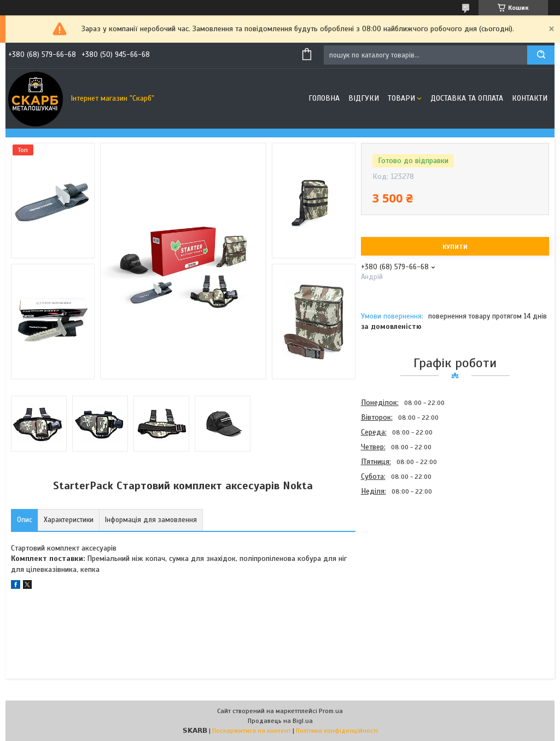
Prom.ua (331, 711)
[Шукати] (541, 55)
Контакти (530, 98)
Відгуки (364, 98)
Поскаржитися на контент (252, 731)
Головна (324, 98)
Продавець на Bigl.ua (280, 721)
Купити (455, 247)
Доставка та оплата (467, 98)
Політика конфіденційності (337, 731)
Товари (401, 98)
